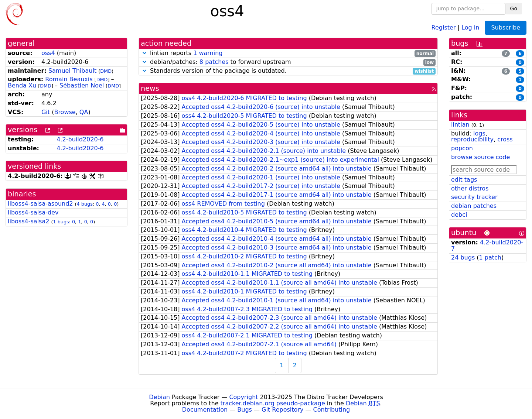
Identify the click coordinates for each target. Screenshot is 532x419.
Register (444, 27)
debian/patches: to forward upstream (288, 62)
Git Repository (282, 410)
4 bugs (85, 204)
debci (459, 215)
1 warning (208, 53)
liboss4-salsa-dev (33, 212)
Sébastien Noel (82, 85)
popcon (462, 148)
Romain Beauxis (69, 79)
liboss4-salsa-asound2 (40, 204)
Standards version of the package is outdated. (288, 71)
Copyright (243, 397)
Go (514, 8)
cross (505, 139)
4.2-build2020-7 (487, 245)
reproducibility (472, 139)
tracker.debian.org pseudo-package (273, 403)
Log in (470, 27)
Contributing (332, 410)
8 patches (214, 62)
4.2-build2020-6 (80, 139)
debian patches (474, 206)
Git (46, 112)
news (150, 88)
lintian (460, 125)
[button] (144, 53)
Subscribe (506, 28)
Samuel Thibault (72, 71)
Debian (159, 397)
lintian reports (288, 53)
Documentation (205, 410)
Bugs (245, 410)
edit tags (464, 180)
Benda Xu (22, 85)
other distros (470, 188)
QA (84, 112)
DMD (106, 71)
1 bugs (61, 222)
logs (479, 133)
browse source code (480, 157)
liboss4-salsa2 (28, 221)
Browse (65, 112)
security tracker (474, 197)
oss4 (48, 53)
